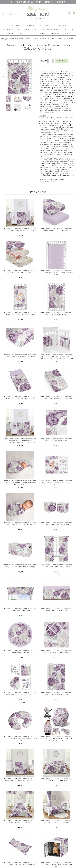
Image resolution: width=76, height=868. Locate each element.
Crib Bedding (30, 25)
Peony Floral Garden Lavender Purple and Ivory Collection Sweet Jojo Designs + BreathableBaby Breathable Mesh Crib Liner (56, 357)
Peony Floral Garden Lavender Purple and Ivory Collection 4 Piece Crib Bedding (20, 230)
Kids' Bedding (62, 25)
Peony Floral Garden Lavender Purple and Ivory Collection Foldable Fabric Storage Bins (56, 525)
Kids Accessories (31, 29)
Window (23, 33)
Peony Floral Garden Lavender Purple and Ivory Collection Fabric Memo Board (56, 651)
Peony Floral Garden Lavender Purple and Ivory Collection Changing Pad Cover (20, 398)
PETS (33, 33)
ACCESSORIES (55, 33)
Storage (11, 33)
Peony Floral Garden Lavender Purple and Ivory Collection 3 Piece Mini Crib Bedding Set (20, 780)
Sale (67, 33)
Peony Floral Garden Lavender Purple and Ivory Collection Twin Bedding (20, 821)
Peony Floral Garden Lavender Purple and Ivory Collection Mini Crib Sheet (56, 314)
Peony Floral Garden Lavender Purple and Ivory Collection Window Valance (20, 610)
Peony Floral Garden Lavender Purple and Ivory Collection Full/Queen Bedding (56, 779)
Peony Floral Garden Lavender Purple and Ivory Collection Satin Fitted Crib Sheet (20, 356)
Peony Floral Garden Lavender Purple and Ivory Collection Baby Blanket (56, 440)
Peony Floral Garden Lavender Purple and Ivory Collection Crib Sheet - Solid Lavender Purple (56, 272)
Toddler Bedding (46, 25)
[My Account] (69, 13)
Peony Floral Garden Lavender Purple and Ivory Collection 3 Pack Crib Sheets (20, 271)
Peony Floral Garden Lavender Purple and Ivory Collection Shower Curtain (56, 694)
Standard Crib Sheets (32, 38)
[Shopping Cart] (74, 13)
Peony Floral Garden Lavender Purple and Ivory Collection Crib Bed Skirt (56, 609)
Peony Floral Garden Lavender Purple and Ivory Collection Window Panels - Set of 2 (56, 566)
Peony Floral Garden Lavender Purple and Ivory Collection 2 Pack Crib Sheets (56, 230)
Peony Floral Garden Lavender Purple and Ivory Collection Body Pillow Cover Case (20, 864)
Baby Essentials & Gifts (51, 29)
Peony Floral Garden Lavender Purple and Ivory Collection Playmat (20, 651)
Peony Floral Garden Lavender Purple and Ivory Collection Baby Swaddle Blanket (20, 524)
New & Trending (15, 25)
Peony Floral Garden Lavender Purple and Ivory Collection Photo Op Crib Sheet (20, 314)
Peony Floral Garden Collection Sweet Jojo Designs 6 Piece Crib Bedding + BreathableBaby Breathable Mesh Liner (20, 441)
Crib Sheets (21, 38)
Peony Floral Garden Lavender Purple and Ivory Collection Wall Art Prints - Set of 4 (20, 694)
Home (2, 38)
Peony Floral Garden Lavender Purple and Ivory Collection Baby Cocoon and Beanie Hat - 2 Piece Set (20, 483)
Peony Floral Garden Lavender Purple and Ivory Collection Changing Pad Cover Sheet (56, 398)
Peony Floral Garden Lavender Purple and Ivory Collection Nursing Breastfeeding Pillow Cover (20, 738)
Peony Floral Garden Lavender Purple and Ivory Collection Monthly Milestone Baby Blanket (56, 483)
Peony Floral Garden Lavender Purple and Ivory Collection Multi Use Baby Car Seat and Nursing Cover (56, 738)
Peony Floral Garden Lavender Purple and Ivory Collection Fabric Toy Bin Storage (20, 566)
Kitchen (42, 33)
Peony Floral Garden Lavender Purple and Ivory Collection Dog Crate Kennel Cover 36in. (56, 864)
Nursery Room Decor (11, 29)
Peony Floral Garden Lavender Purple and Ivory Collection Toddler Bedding (56, 821)
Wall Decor (69, 29)
